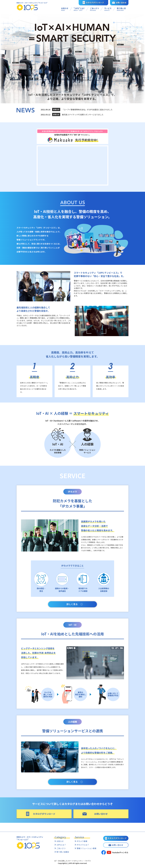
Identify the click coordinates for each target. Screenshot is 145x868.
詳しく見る (72, 604)
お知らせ (60, 841)
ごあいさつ (61, 848)
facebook (104, 852)
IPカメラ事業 (82, 841)
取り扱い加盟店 (63, 852)
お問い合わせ (101, 814)
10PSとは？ (61, 845)
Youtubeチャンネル (120, 852)
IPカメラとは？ (83, 845)
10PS (27, 7)
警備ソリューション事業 (86, 848)
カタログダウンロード (44, 814)
